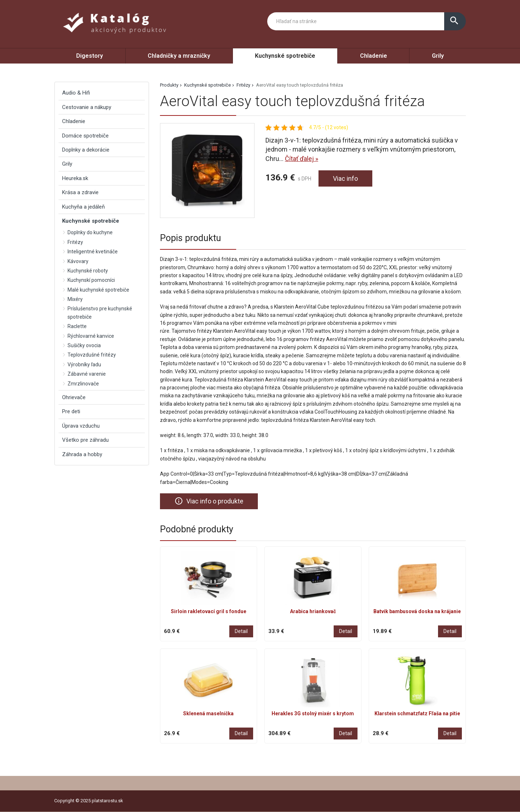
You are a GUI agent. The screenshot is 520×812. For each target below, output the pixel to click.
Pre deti (71, 411)
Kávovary (78, 261)
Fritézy (243, 85)
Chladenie (374, 56)
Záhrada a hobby (82, 454)
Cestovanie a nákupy (87, 107)
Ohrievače (74, 397)
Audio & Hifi (76, 93)
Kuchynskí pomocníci (91, 280)
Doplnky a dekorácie (86, 150)
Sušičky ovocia (84, 345)
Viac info (345, 178)
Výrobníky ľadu (84, 364)
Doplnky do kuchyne (90, 232)
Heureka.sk (75, 178)
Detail (241, 631)
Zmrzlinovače (83, 384)
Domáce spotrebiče (85, 136)
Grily (438, 56)
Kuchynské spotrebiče (285, 56)
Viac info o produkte (209, 501)
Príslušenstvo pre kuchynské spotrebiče (100, 313)
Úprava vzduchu (81, 426)
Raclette (77, 326)
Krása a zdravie (80, 192)
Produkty (169, 85)
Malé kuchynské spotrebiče (98, 290)
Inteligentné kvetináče (93, 252)
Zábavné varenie (87, 374)
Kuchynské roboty (88, 271)
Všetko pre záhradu (85, 440)
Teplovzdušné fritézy (92, 355)
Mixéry (75, 299)
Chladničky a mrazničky (179, 56)
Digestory (90, 56)
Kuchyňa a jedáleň (83, 207)
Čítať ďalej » (302, 159)
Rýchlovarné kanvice (91, 336)
